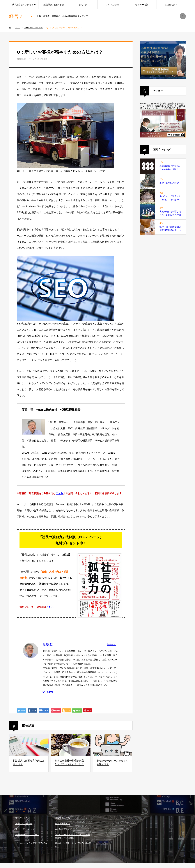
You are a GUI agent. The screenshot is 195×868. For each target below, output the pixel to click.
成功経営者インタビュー (24, 5)
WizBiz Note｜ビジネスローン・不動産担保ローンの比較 (73, 836)
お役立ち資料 (171, 5)
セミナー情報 (142, 5)
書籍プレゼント (23, 818)
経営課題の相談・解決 (53, 5)
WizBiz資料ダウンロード (27, 835)
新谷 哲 (48, 644)
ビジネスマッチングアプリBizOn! (31, 843)
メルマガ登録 (112, 5)
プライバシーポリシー (26, 829)
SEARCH (183, 16)
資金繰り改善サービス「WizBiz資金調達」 (73, 845)
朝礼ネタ (83, 5)
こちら (59, 493)
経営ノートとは (62, 824)
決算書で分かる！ (64, 818)
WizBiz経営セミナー (65, 829)
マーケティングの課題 (38, 59)
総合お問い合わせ (24, 824)
